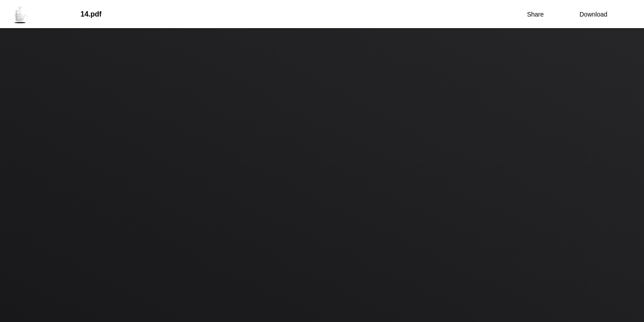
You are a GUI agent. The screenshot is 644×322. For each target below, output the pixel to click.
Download (588, 14)
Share (535, 14)
